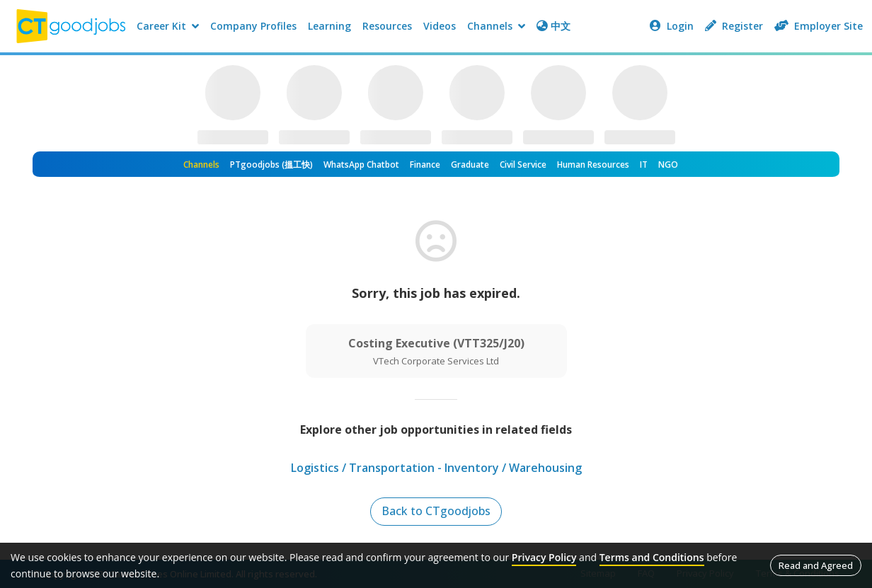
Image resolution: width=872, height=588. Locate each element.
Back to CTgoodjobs (436, 512)
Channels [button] (496, 26)
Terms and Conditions (652, 557)
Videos (440, 26)
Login (672, 26)
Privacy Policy (544, 557)
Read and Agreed (816, 565)
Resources (387, 26)
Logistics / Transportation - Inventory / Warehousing (436, 468)
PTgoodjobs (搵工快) (271, 165)
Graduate (470, 165)
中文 (553, 26)
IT (644, 165)
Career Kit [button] (168, 26)
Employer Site (819, 26)
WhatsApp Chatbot (361, 165)
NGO (668, 165)
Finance (425, 165)
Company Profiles (253, 26)
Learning (329, 26)
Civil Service (523, 165)
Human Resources (593, 165)
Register (734, 26)
